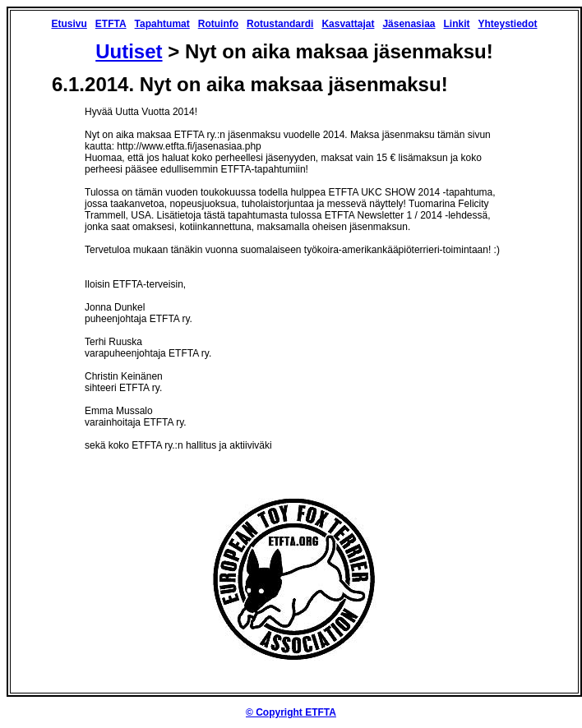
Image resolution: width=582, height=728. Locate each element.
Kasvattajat (348, 24)
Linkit (456, 24)
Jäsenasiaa (409, 24)
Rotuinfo (218, 24)
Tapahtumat (162, 24)
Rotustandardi (280, 24)
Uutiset (129, 51)
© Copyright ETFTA (291, 712)
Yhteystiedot (507, 24)
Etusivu (69, 24)
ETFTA (111, 24)
